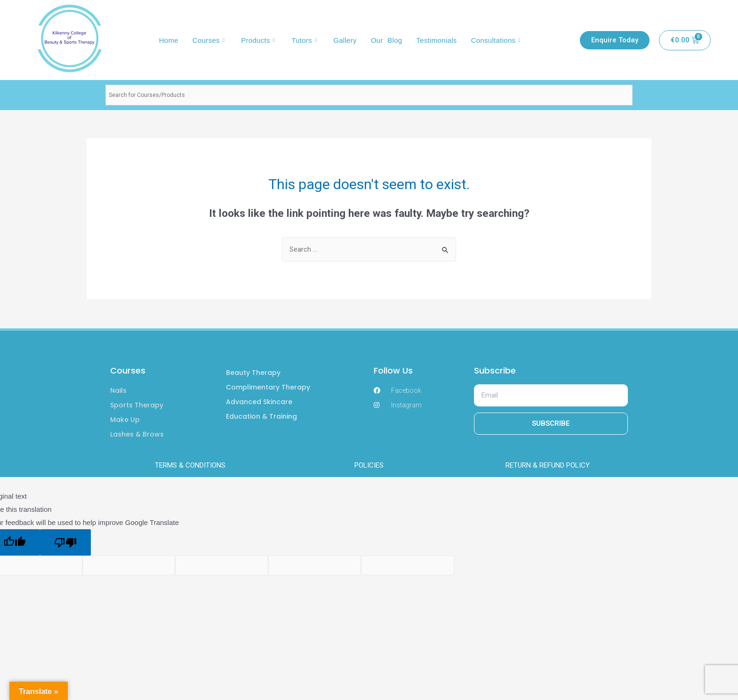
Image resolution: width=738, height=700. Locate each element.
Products (259, 40)
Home (169, 40)
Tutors (305, 40)
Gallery (345, 40)
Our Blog (387, 40)
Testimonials (436, 40)
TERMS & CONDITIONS (190, 465)
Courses (210, 40)
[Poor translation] (65, 542)
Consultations (497, 40)
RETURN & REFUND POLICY (548, 465)
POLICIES (369, 465)
